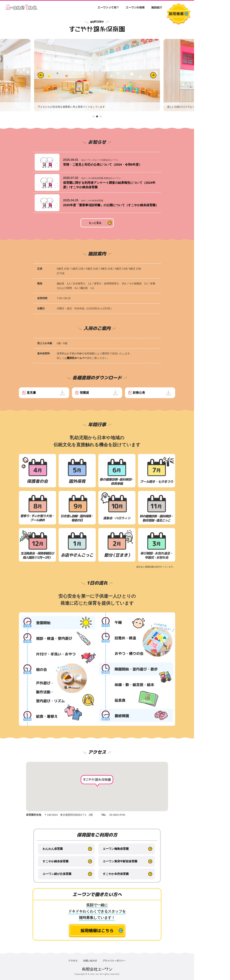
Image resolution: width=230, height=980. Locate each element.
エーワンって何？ (108, 7)
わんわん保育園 (53, 849)
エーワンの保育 (135, 7)
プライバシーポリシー (114, 961)
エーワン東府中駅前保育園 (120, 861)
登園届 (84, 393)
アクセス (73, 961)
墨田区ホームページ (78, 358)
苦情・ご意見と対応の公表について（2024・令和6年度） (102, 165)
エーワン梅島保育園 (116, 849)
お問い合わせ (90, 961)
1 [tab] (94, 116)
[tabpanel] (97, 75)
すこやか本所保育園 (116, 874)
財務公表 (139, 393)
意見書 (31, 393)
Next (153, 75)
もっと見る (95, 223)
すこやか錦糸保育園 (56, 861)
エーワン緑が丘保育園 (57, 874)
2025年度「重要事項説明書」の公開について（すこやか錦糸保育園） (111, 205)
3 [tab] (101, 116)
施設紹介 (157, 7)
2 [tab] (97, 116)
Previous (41, 75)
